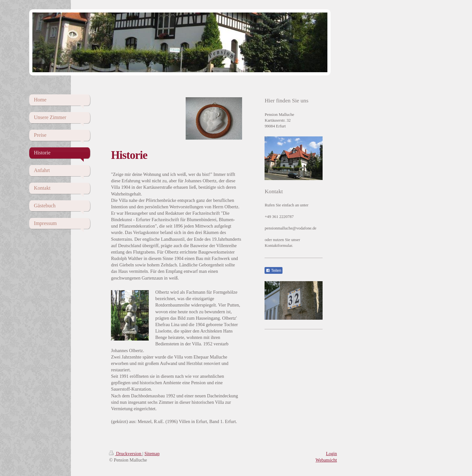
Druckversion (126, 454)
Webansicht (326, 460)
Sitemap (152, 454)
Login (331, 454)
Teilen (273, 271)
